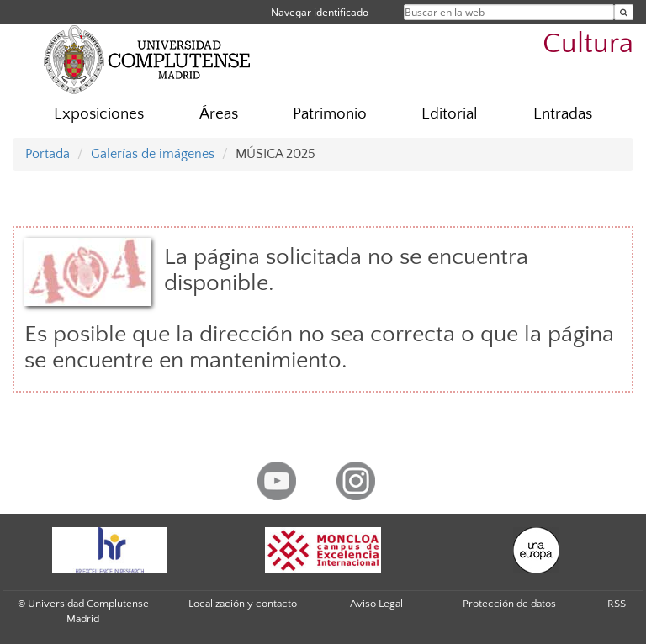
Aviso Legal (376, 604)
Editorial (450, 114)
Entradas (563, 114)
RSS (617, 604)
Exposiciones (99, 114)
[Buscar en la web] (624, 12)
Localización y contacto (243, 604)
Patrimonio (330, 114)
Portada (48, 154)
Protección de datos (509, 604)
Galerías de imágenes (153, 154)
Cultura (588, 44)
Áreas (219, 114)
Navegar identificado (320, 12)
